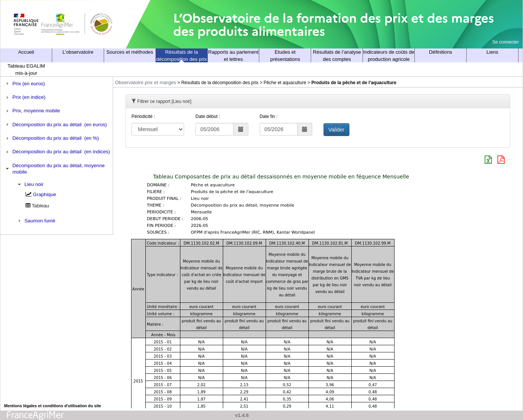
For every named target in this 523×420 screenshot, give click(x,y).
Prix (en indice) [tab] (25, 97)
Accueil (26, 52)
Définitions (441, 52)
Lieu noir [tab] (30, 184)
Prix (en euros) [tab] (25, 83)
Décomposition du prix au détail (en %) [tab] (52, 138)
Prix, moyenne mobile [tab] (32, 111)
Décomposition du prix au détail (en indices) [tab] (57, 152)
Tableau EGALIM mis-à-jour (26, 69)
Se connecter (506, 42)
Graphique (45, 194)
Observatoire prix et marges (146, 82)
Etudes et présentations (285, 56)
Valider (336, 130)
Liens (493, 52)
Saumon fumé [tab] (36, 221)
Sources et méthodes (130, 52)
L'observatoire (78, 52)
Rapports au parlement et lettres (233, 56)
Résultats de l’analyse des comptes (337, 56)
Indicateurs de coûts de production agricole (389, 56)
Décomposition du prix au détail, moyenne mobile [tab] (54, 169)
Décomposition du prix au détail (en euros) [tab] (56, 124)
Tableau (41, 206)
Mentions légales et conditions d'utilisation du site (53, 406)
